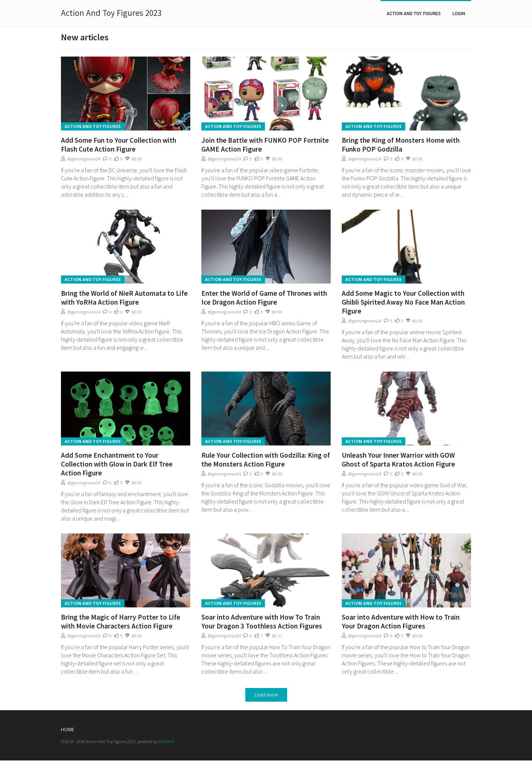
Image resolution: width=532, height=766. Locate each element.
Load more (266, 695)
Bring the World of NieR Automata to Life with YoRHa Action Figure (124, 298)
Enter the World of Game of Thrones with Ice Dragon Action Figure (264, 298)
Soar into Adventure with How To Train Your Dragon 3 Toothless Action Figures (262, 621)
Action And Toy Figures (413, 14)
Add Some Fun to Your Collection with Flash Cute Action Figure (119, 145)
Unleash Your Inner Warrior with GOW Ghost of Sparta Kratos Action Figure (398, 460)
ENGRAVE (166, 741)
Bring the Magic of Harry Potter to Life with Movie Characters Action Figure (121, 621)
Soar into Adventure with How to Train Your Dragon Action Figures (401, 621)
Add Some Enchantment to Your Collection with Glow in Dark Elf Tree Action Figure (117, 464)
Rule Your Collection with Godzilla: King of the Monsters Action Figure (266, 460)
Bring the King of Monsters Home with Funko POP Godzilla (401, 145)
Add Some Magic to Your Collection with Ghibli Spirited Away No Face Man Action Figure (403, 302)
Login (459, 14)
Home (67, 730)
